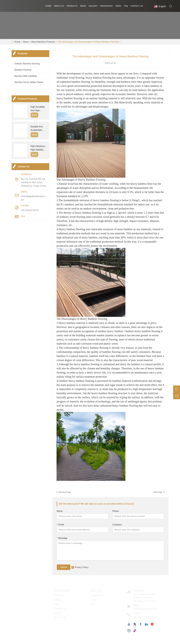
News (83, 6)
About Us (59, 6)
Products (72, 6)
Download (59, 596)
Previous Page (64, 493)
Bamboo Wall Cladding (26, 77)
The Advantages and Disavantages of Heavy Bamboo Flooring (88, 42)
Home (48, 6)
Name (60, 512)
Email (60, 525)
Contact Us (137, 6)
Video (118, 6)
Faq (92, 605)
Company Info (97, 596)
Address (139, 591)
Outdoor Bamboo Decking (27, 64)
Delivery (58, 600)
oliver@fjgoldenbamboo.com (33, 199)
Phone (116, 512)
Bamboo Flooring (23, 70)
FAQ (126, 6)
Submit (64, 568)
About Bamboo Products (43, 42)
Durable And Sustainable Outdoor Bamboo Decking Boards (38, 129)
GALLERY (93, 6)
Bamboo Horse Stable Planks (29, 83)
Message (62, 539)
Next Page (159, 493)
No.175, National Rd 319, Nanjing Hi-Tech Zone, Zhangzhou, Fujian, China (34, 183)
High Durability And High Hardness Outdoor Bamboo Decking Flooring (39, 109)
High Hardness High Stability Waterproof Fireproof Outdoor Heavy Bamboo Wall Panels (38, 149)
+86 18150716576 (30, 211)
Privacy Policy (82, 568)
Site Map (58, 614)
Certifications (60, 609)
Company (117, 525)
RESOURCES (106, 6)
